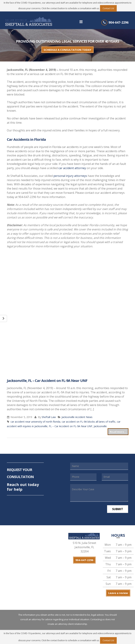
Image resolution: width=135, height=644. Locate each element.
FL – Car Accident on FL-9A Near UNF (71, 426)
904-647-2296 (118, 22)
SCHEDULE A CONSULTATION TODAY (67, 50)
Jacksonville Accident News (77, 417)
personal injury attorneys (70, 176)
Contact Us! (108, 8)
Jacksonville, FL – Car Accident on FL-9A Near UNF (47, 381)
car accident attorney (72, 168)
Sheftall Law (49, 417)
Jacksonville (100, 426)
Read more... (118, 432)
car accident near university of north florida (35, 422)
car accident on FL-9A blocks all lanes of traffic (89, 422)
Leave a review (118, 593)
